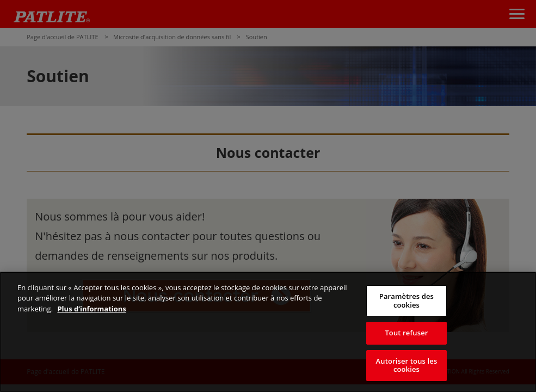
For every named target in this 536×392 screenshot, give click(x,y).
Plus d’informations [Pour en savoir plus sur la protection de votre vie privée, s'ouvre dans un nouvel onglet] (91, 309)
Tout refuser (406, 333)
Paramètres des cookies (406, 301)
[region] (268, 332)
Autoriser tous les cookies (407, 365)
